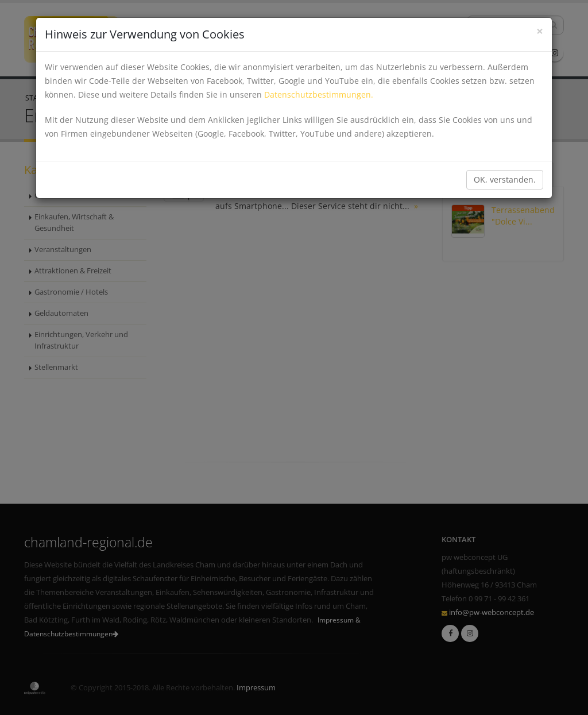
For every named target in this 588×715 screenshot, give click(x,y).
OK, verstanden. (505, 179)
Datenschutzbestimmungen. (319, 94)
